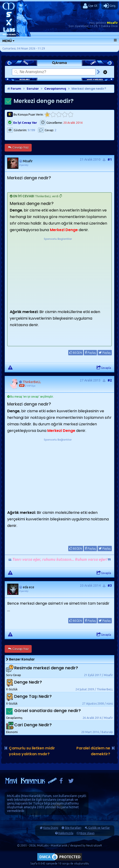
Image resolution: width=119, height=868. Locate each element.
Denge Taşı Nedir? (33, 697)
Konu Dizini (51, 828)
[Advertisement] (58, 270)
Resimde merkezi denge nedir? (46, 668)
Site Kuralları (73, 828)
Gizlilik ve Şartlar (99, 828)
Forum (14, 89)
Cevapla (104, 368)
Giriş (110, 6)
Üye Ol (90, 6)
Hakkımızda (66, 833)
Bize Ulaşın (87, 833)
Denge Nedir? (28, 682)
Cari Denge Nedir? (33, 725)
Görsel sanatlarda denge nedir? (48, 711)
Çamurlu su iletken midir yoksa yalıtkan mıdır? (32, 751)
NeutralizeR (94, 845)
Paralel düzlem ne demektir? (93, 751)
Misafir (112, 23)
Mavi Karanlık (31, 796)
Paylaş (90, 353)
